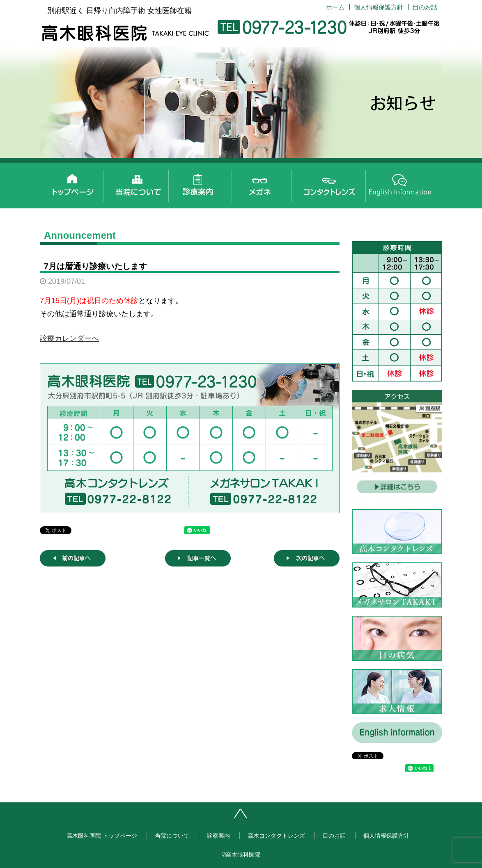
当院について (138, 184)
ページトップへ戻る (266, 817)
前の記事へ (73, 558)
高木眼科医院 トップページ (72, 184)
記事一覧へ (198, 558)
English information (400, 184)
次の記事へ (307, 558)
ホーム (335, 7)
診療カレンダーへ (69, 338)
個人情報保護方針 (379, 7)
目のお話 (425, 7)
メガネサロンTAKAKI (269, 184)
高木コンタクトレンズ (335, 184)
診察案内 (203, 184)
